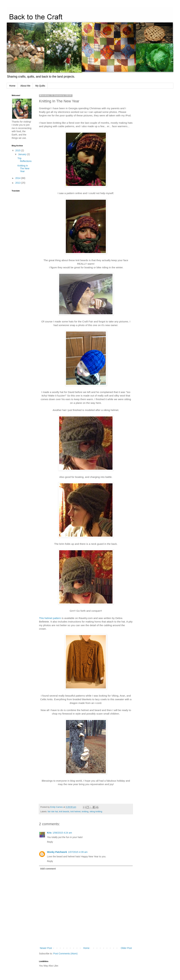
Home (12, 86)
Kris (49, 833)
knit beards (64, 812)
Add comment (48, 869)
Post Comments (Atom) (65, 954)
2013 (18, 183)
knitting (85, 812)
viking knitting (96, 812)
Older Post (126, 948)
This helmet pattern (50, 618)
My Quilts (40, 86)
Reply (50, 842)
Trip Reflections (24, 160)
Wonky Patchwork (57, 852)
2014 (18, 178)
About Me (25, 86)
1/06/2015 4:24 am (62, 833)
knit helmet (76, 812)
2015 (18, 150)
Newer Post (46, 948)
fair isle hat (53, 812)
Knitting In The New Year (23, 168)
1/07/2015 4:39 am (78, 852)
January (22, 154)
